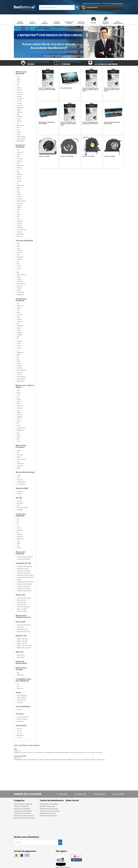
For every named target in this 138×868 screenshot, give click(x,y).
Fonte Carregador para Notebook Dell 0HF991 (90, 123)
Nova (18, 219)
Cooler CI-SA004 (110, 156)
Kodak (19, 399)
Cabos (18, 693)
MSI (18, 130)
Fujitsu (19, 110)
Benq (18, 313)
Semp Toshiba (21, 136)
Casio (18, 395)
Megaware (20, 352)
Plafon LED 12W (22, 602)
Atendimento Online (48, 813)
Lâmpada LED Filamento (24, 584)
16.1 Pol (19, 733)
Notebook (20, 491)
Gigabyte (19, 335)
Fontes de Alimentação (21, 662)
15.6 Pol (19, 731)
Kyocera (19, 415)
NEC (18, 216)
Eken (18, 439)
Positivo (19, 90)
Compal (19, 103)
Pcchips (19, 225)
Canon (19, 392)
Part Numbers (21, 379)
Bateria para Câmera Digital (25, 386)
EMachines (20, 108)
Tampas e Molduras (23, 717)
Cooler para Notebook (21, 515)
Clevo (18, 210)
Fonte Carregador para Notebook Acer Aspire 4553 (68, 124)
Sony (18, 410)
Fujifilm (19, 412)
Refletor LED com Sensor (24, 645)
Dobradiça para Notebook (25, 557)
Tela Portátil (21, 726)
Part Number (21, 292)
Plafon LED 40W (22, 611)
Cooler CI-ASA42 (44, 156)
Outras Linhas (21, 428)
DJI (18, 432)
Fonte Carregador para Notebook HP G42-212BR (47, 89)
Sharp (19, 457)
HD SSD (19, 498)
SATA (18, 505)
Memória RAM (22, 488)
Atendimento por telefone (50, 811)
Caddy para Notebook (23, 559)
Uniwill (19, 208)
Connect (19, 710)
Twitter (74, 806)
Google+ (80, 806)
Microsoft (20, 236)
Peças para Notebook (20, 553)
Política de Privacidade (48, 816)
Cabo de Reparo (22, 698)
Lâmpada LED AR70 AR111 (25, 591)
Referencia (20, 537)
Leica (18, 441)
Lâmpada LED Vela (22, 569)
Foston (19, 328)
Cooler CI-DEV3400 (67, 156)
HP (18, 86)
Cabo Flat (20, 702)
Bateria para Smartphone (24, 816)
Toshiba (19, 97)
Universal (20, 232)
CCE (18, 546)
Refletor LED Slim (22, 643)
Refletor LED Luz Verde (24, 648)
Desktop (19, 494)
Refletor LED (21, 636)
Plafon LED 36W (22, 609)
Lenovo (19, 88)
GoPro (19, 435)
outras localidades (117, 3)
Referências (20, 141)
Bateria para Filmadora (21, 446)
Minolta (19, 401)
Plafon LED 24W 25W (23, 607)
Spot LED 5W (21, 657)
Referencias (20, 381)
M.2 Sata (19, 501)
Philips (19, 132)
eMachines (20, 539)
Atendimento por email (49, 809)
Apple (19, 79)
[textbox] (57, 7)
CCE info (19, 101)
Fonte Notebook (23, 707)
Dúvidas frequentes (47, 806)
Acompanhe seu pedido (49, 804)
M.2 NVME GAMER (22, 508)
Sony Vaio (20, 94)
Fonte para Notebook (20, 146)
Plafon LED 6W (21, 600)
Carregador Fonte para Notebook (23, 680)
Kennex (19, 121)
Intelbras (19, 117)
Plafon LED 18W (22, 605)
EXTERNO (20, 510)
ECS (18, 212)
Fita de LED (21, 622)
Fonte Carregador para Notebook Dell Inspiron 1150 (90, 89)
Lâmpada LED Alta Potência (25, 582)
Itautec (19, 119)
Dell (18, 83)
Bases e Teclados (22, 719)
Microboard (20, 125)
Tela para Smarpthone (22, 813)
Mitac (18, 128)
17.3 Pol (19, 738)
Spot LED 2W (21, 655)
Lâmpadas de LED (23, 563)
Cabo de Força (21, 700)
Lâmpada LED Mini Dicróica (25, 575)
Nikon (19, 404)
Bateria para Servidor (21, 669)
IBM (18, 114)
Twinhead (20, 227)
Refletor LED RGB (22, 641)
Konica (19, 426)
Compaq (19, 105)
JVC (18, 397)
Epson (19, 421)
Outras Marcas (21, 139)
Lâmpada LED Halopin (24, 588)
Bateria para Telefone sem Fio (23, 616)
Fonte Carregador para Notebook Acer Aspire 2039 (112, 89)
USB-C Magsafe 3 (22, 696)
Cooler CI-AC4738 (88, 156)
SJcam (19, 437)
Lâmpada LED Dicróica (24, 573)
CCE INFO (20, 159)
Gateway (19, 112)
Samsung (20, 92)
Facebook (68, 806)
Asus (18, 81)
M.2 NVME (20, 503)
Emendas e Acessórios (24, 632)
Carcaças (20, 714)
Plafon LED (20, 595)
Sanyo (19, 419)
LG (18, 123)
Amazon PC (20, 99)
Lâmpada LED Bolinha (23, 586)
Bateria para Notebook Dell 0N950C (47, 123)
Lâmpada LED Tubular (24, 571)
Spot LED (20, 652)
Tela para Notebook (24, 241)
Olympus (20, 417)
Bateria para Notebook (21, 73)
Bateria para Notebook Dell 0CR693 (112, 123)
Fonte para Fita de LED (24, 625)
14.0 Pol (19, 729)
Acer (18, 77)
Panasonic (20, 221)
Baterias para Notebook (23, 804)
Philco (19, 134)
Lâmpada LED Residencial (25, 566)
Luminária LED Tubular (24, 598)
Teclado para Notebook (21, 300)
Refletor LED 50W (22, 639)
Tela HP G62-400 (66, 88)
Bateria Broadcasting (25, 472)
